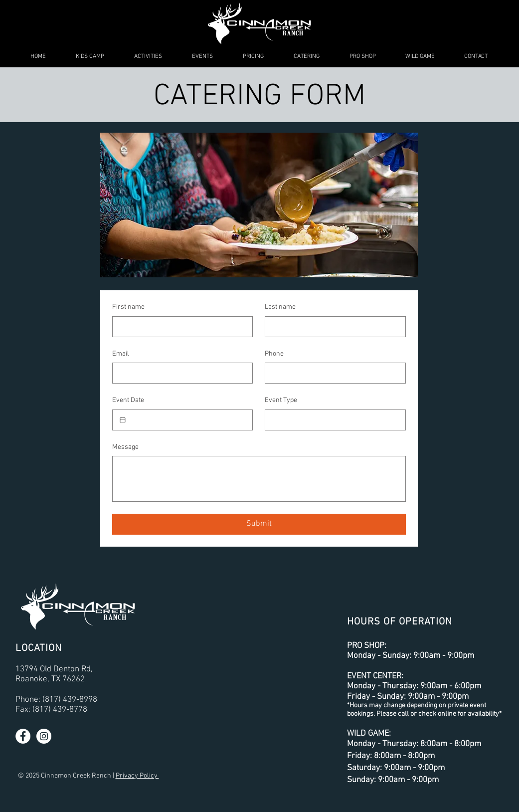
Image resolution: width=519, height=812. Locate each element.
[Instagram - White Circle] (44, 736)
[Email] (180, 373)
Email (121, 354)
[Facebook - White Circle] (23, 736)
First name (128, 307)
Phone (274, 354)
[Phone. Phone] (332, 373)
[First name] (180, 327)
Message (125, 447)
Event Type (281, 400)
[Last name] (332, 327)
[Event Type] (332, 420)
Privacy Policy (137, 776)
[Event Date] (123, 420)
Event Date (128, 400)
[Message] (259, 479)
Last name (280, 307)
